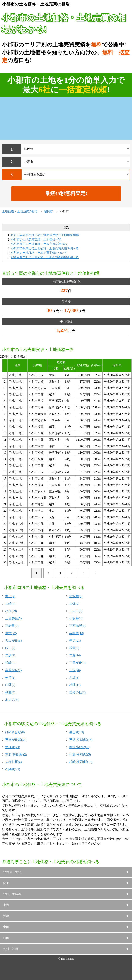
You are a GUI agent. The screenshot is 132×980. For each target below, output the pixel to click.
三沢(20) (75, 670)
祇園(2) (10, 692)
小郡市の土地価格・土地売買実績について (39, 253)
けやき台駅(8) (15, 732)
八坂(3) (74, 678)
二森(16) (75, 655)
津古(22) (11, 633)
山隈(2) (10, 685)
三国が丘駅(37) (16, 740)
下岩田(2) (12, 626)
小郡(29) (11, 611)
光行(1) (10, 678)
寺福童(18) (77, 633)
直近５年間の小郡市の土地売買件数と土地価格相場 (45, 235)
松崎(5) (10, 663)
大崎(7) (10, 604)
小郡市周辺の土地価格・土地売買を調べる (39, 244)
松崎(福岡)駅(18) (81, 762)
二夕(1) (10, 655)
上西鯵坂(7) (14, 618)
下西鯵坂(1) (78, 626)
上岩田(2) (76, 611)
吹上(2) (10, 648)
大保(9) (74, 604)
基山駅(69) (77, 732)
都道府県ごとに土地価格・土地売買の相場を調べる (45, 257)
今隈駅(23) (13, 769)
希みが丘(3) (14, 641)
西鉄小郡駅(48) (80, 747)
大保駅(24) (13, 747)
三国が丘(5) (78, 663)
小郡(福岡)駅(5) (80, 754)
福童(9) (74, 648)
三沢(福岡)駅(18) (81, 740)
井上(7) (10, 596)
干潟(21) (75, 641)
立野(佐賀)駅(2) (16, 754)
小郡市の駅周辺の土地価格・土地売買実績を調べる (45, 248)
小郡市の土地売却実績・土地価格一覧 (36, 240)
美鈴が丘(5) (14, 670)
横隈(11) (75, 685)
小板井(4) (76, 618)
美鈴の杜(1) (78, 692)
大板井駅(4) (14, 762)
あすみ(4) (12, 700)
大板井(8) (76, 596)
